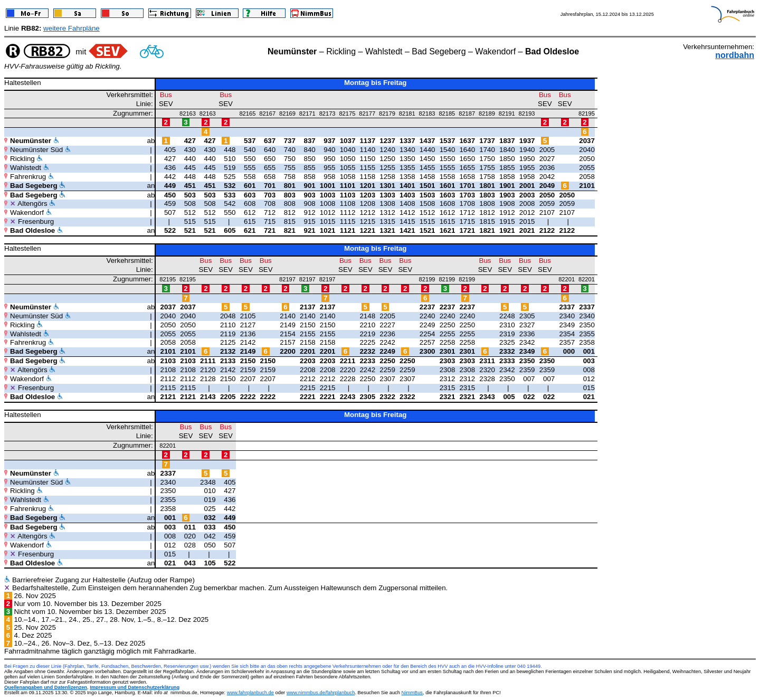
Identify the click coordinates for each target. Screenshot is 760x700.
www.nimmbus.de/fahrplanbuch (321, 693)
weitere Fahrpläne (72, 28)
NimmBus (412, 693)
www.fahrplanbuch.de (250, 693)
